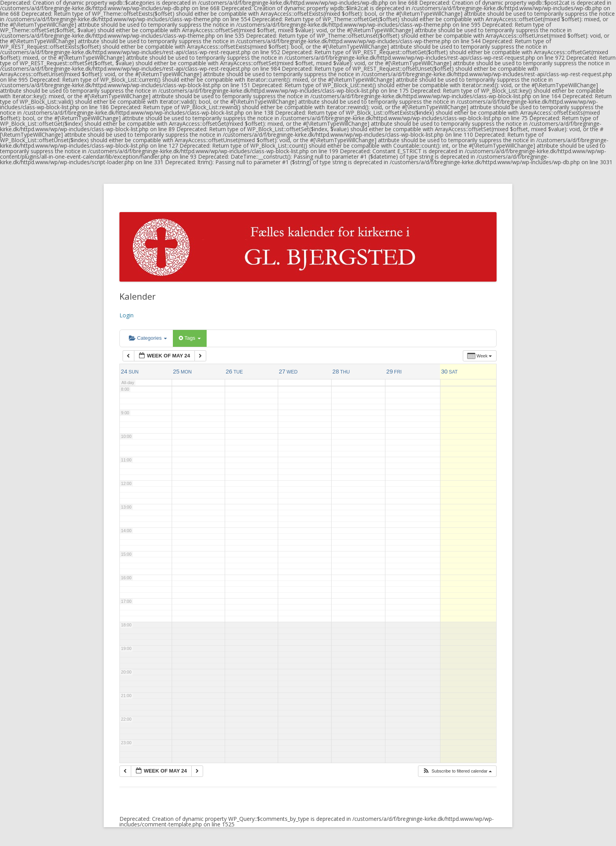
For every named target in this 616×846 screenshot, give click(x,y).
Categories (148, 338)
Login (126, 315)
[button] (457, 771)
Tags (190, 338)
